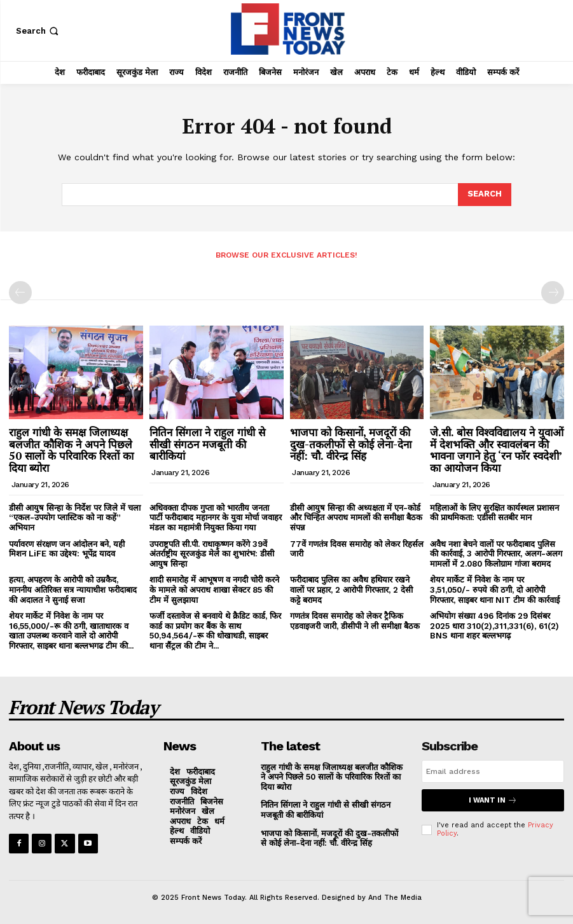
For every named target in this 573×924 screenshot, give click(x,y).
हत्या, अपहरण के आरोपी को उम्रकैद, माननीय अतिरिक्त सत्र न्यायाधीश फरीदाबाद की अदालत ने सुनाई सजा (73, 590)
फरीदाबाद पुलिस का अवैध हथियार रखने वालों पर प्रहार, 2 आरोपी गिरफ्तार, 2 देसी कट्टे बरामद (351, 590)
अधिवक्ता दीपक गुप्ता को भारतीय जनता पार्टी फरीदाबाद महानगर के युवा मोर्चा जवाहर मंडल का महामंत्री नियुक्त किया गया (216, 518)
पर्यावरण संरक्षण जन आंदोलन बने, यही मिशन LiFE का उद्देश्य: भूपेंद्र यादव (67, 549)
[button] (38, 31)
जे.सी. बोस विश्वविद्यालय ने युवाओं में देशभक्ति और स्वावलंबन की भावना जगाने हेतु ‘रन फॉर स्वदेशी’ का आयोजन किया (497, 450)
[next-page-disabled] (553, 293)
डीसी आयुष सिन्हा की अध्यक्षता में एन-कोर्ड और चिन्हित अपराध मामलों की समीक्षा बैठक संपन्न (356, 518)
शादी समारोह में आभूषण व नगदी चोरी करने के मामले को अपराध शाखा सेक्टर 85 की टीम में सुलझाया (214, 590)
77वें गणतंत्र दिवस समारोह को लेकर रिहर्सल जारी (357, 549)
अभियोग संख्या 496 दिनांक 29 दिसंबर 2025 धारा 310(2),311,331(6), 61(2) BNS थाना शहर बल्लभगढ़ (494, 626)
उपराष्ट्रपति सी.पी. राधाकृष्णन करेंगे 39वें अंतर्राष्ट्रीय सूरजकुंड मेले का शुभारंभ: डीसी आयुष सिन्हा (212, 554)
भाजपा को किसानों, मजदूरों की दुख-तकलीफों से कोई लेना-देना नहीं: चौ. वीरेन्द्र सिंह (351, 444)
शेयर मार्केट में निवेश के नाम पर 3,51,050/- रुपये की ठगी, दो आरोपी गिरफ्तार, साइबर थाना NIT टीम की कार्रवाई (495, 590)
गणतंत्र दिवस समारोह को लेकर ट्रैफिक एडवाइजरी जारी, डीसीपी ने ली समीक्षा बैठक (355, 621)
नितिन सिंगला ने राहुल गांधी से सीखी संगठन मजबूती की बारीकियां (207, 444)
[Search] (485, 195)
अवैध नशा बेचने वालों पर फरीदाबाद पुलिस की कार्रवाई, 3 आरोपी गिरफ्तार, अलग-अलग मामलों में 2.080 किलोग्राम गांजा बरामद (496, 554)
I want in (493, 800)
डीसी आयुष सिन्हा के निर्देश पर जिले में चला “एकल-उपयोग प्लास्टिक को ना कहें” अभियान (75, 518)
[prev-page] (20, 293)
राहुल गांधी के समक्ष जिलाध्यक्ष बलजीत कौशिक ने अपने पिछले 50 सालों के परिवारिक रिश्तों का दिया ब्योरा (71, 450)
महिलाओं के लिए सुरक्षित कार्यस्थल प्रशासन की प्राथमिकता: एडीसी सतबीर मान (494, 513)
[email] (493, 771)
